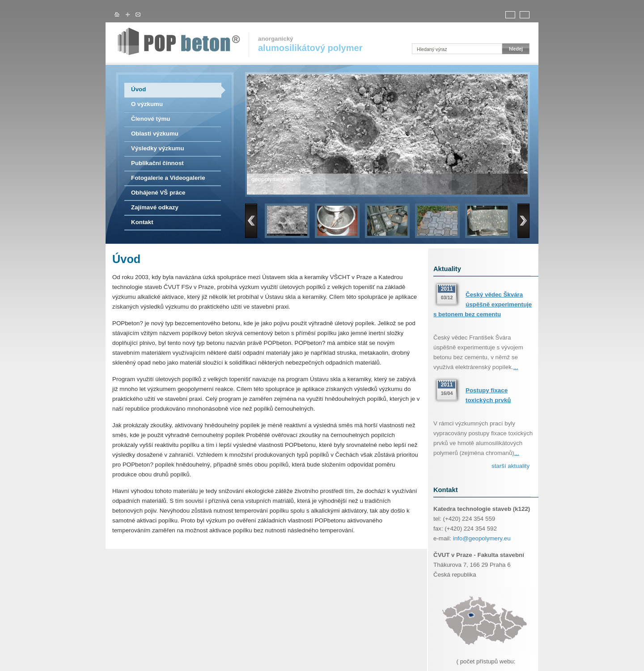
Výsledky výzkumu (158, 148)
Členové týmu (150, 119)
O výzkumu (147, 104)
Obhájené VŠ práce (158, 193)
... (516, 367)
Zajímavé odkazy (155, 207)
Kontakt (142, 222)
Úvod (138, 89)
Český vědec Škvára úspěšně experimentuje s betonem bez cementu (483, 304)
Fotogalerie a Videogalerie (168, 178)
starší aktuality (511, 466)
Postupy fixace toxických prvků (488, 395)
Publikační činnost (157, 163)
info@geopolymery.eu (482, 538)
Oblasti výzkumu (155, 134)
